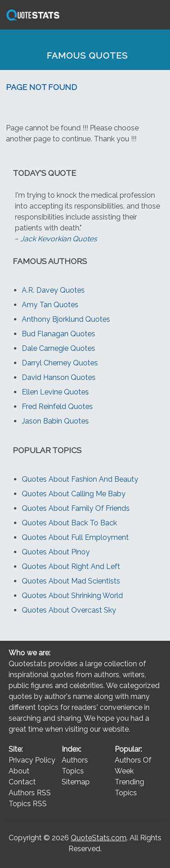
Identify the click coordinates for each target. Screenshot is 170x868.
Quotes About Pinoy (56, 552)
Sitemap (76, 782)
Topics (73, 771)
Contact (22, 782)
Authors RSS (30, 793)
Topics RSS (28, 804)
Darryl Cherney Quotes (60, 363)
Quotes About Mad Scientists (71, 581)
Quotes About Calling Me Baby (74, 494)
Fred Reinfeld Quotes (57, 407)
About (19, 771)
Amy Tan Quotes (50, 305)
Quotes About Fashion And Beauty (80, 479)
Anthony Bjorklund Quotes (66, 319)
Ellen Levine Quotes (55, 392)
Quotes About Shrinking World (72, 596)
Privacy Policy (32, 760)
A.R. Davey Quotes (53, 290)
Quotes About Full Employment (75, 537)
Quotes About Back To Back (69, 523)
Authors (75, 760)
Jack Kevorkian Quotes (59, 239)
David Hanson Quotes (59, 377)
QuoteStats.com (99, 838)
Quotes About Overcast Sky (69, 610)
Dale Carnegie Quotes (58, 348)
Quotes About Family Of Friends (76, 508)
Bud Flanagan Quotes (58, 334)
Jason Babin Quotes (55, 421)
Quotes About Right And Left (71, 566)
